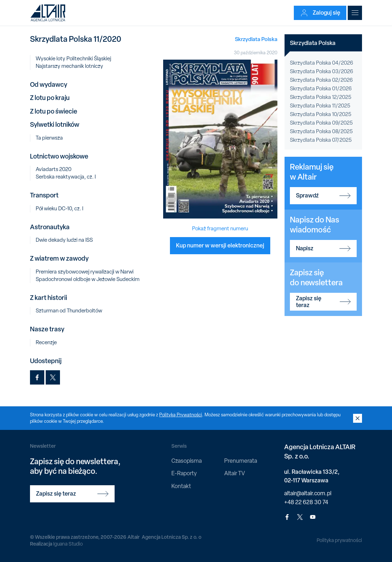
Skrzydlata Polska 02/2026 (321, 80)
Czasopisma (187, 461)
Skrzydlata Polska (256, 39)
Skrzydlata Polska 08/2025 (321, 131)
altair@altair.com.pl (308, 493)
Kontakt (181, 486)
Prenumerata (241, 461)
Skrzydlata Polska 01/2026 (321, 89)
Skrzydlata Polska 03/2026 (321, 71)
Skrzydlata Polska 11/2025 (320, 106)
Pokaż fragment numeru (220, 229)
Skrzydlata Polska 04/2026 (321, 63)
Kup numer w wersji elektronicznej (220, 245)
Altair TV (235, 473)
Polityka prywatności (339, 540)
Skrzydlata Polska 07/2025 (321, 140)
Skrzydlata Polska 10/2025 (321, 114)
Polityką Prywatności (181, 415)
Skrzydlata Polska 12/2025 (321, 97)
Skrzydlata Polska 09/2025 (321, 123)
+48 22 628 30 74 (306, 502)
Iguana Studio (68, 544)
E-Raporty (184, 473)
